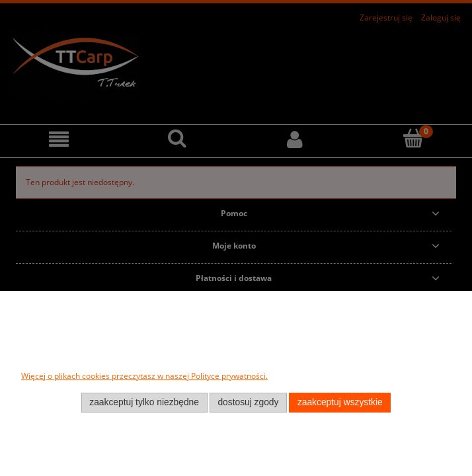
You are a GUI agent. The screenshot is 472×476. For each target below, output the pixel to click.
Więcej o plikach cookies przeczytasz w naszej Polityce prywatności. (144, 376)
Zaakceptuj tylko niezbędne (144, 402)
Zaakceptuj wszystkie (340, 402)
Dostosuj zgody (248, 402)
